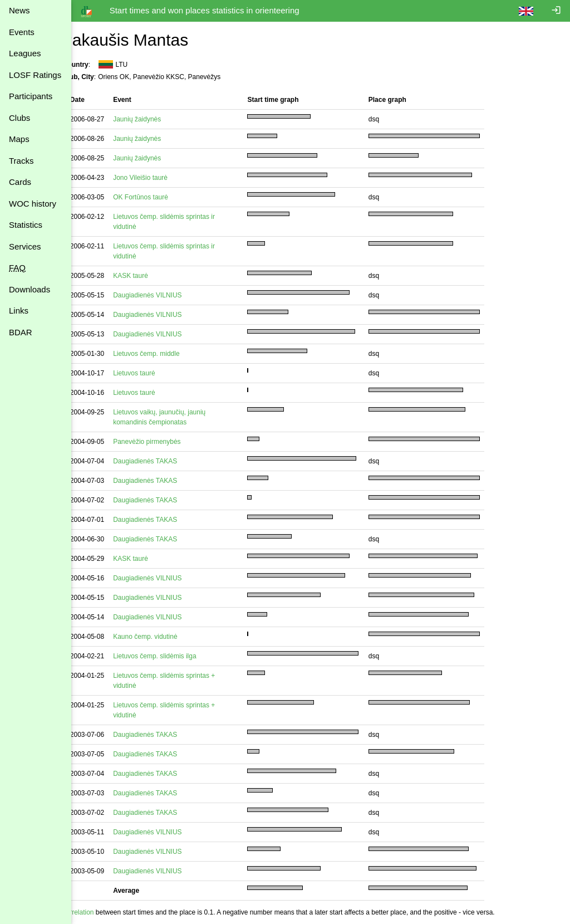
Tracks (21, 161)
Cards (20, 182)
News (19, 10)
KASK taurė (149, 276)
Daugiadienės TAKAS (164, 461)
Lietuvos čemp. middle (165, 354)
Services (25, 246)
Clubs (19, 118)
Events (22, 32)
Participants (31, 96)
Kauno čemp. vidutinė (164, 637)
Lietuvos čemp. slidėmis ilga (173, 656)
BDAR (21, 332)
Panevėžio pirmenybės (166, 442)
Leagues (25, 53)
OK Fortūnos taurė (159, 197)
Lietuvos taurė (153, 373)
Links (19, 311)
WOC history (33, 204)
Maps (19, 139)
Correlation (97, 912)
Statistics (26, 225)
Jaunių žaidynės (156, 119)
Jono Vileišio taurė (159, 178)
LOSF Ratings (35, 75)
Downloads (30, 289)
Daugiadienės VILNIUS (166, 295)
